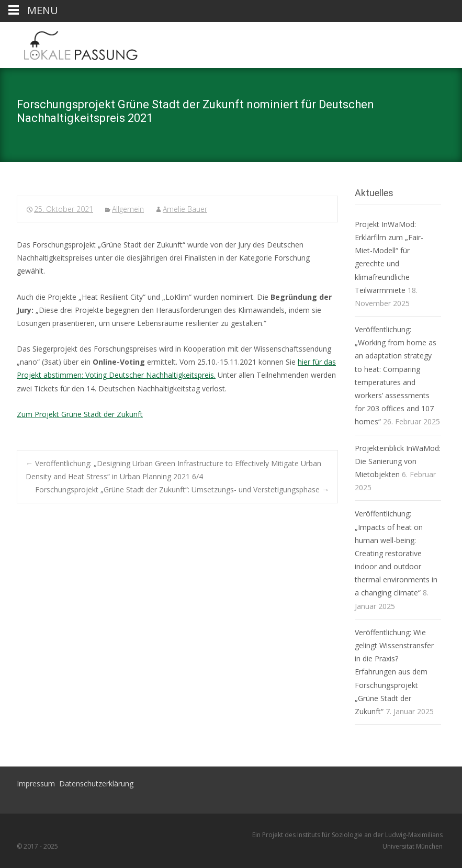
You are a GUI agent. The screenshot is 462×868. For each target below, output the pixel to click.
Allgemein (128, 209)
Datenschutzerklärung (96, 784)
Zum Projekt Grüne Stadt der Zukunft (80, 414)
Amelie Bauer (185, 209)
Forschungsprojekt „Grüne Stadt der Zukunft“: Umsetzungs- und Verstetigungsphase (182, 489)
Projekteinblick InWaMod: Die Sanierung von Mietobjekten (398, 461)
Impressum (36, 784)
